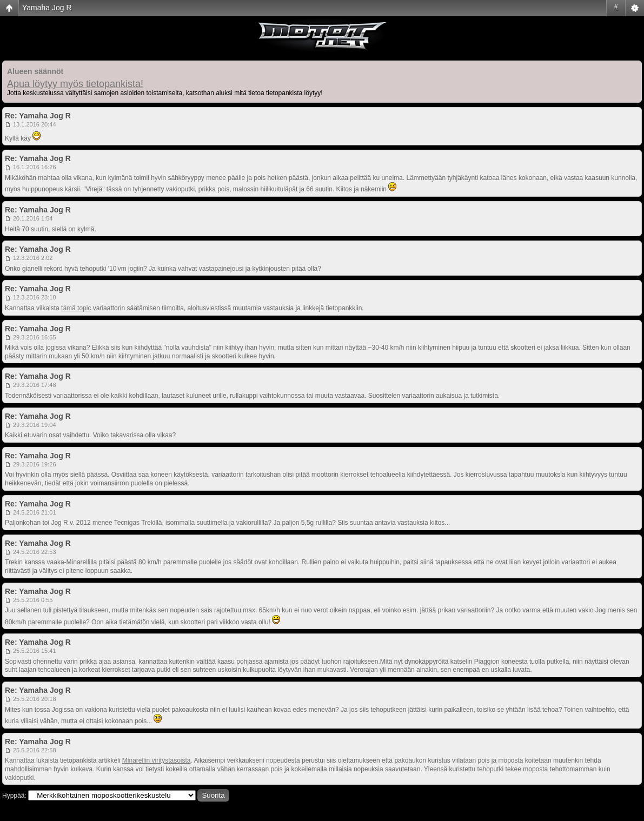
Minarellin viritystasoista (157, 760)
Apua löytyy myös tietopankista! (75, 84)
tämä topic (76, 308)
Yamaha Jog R (47, 8)
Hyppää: (14, 796)
